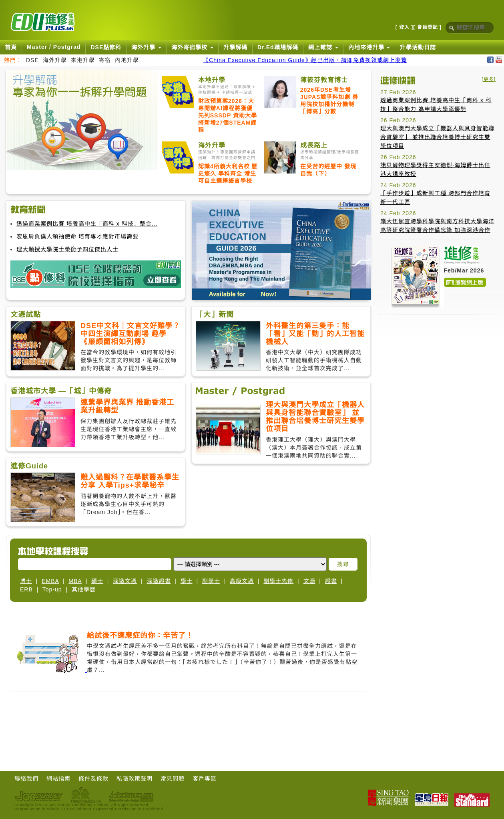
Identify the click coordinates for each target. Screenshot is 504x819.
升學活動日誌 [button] (418, 47)
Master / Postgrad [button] (54, 47)
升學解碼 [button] (235, 47)
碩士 (97, 581)
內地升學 (127, 60)
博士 (26, 581)
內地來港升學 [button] (369, 47)
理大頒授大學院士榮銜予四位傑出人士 (67, 249)
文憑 (309, 581)
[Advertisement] (189, 726)
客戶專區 (205, 779)
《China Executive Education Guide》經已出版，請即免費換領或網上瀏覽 (305, 60)
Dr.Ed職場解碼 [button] (278, 47)
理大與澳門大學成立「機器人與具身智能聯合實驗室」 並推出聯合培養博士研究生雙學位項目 (437, 137)
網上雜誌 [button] (323, 47)
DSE (32, 60)
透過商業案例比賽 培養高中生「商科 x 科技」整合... (87, 224)
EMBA (50, 581)
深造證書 (159, 581)
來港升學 (83, 60)
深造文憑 (125, 581)
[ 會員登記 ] (427, 27)
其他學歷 (84, 589)
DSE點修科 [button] (106, 47)
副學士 (211, 581)
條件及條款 (93, 779)
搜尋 (343, 564)
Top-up (52, 589)
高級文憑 (242, 581)
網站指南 (58, 779)
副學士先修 (278, 581)
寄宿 (105, 60)
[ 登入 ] (405, 27)
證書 (331, 581)
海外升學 (55, 60)
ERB (26, 589)
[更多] (489, 79)
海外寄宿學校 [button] (192, 47)
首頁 (11, 47)
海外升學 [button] (146, 47)
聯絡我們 (26, 779)
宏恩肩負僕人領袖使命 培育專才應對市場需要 (77, 236)
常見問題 (173, 779)
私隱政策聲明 (135, 779)
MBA (75, 581)
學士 (187, 581)
